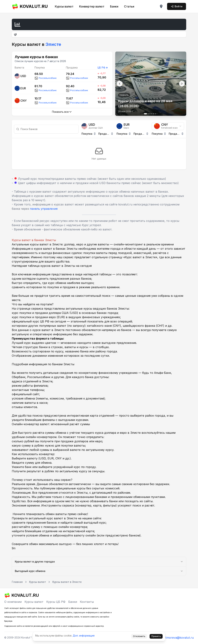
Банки (114, 6)
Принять (156, 636)
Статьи (129, 6)
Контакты (87, 602)
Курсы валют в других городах (99, 562)
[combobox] (168, 126)
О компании (13, 602)
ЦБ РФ (101, 68)
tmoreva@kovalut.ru (180, 638)
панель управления (44, 209)
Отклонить (139, 636)
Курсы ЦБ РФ (56, 602)
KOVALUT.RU (30, 6)
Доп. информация (84, 636)
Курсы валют (64, 6)
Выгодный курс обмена (99, 571)
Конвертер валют (92, 6)
